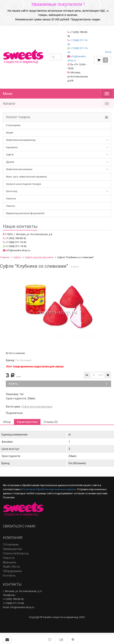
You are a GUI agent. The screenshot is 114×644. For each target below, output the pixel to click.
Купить (58, 384)
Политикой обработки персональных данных (49, 489)
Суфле (10, 155)
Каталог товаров (18, 117)
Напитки (11, 199)
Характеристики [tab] (27, 422)
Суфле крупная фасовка (39, 257)
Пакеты (11, 206)
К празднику (13, 125)
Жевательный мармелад (21, 140)
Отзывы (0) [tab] (51, 422)
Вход (108, 52)
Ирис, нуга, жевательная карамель (27, 177)
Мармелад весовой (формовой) (25, 213)
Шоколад (12, 191)
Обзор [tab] (7, 422)
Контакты (9, 576)
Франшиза (9, 562)
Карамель (12, 147)
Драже (10, 162)
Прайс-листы (11, 567)
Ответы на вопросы (16, 553)
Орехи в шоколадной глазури (24, 184)
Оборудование (12, 571)
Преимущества (12, 549)
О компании (11, 544)
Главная (5, 257)
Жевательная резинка (19, 169)
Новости (9, 558)
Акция (10, 133)
